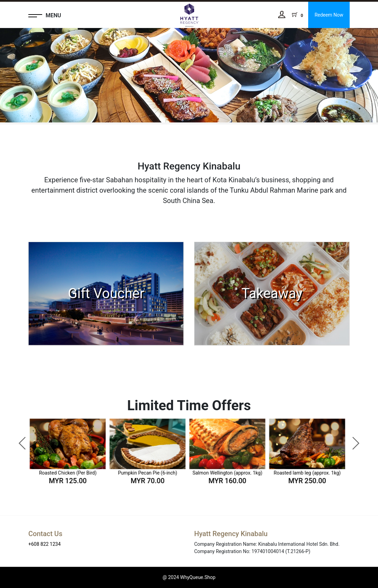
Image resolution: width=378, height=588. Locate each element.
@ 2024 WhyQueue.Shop (189, 577)
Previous (19, 440)
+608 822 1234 (45, 544)
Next (352, 440)
